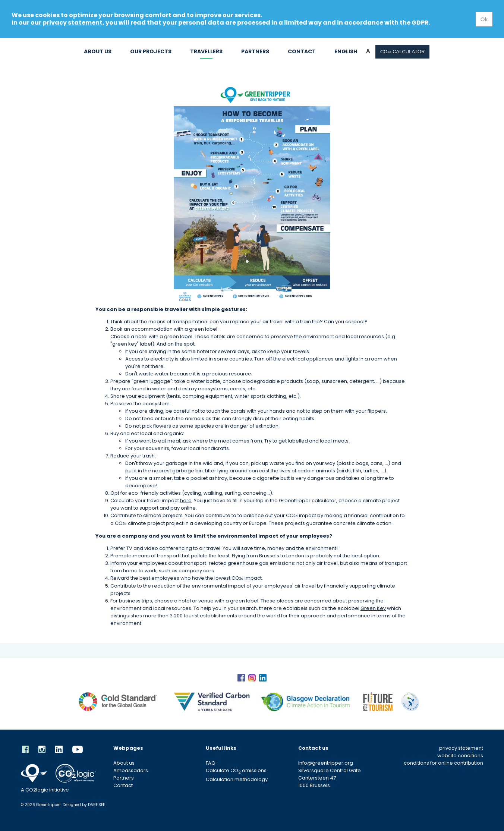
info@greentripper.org (326, 763)
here (186, 501)
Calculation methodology (237, 779)
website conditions (460, 756)
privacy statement (461, 748)
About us (98, 51)
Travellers (206, 51)
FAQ (211, 763)
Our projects (151, 51)
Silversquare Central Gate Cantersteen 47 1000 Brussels (330, 778)
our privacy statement (67, 23)
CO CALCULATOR (402, 52)
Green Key (373, 608)
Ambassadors (131, 770)
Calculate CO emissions (236, 770)
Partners (255, 51)
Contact (302, 51)
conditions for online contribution (443, 763)
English (346, 51)
